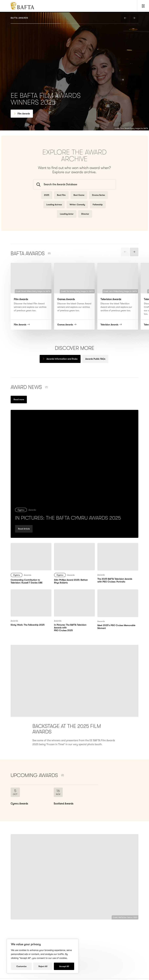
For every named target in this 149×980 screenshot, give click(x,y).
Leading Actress (54, 209)
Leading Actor (67, 218)
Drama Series (98, 199)
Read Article (24, 537)
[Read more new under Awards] (19, 404)
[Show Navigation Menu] (143, 6)
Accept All (64, 966)
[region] (43, 956)
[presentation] (125, 18)
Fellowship (98, 209)
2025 (47, 199)
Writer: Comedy (77, 209)
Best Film (61, 199)
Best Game (79, 199)
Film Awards (24, 114)
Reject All (43, 966)
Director (85, 218)
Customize (21, 966)
